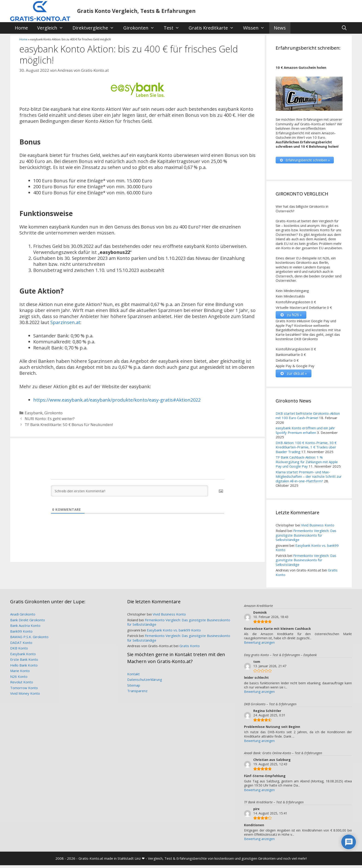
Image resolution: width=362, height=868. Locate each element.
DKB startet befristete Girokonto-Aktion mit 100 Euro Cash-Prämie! (308, 418)
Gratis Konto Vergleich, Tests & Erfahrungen (136, 11)
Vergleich (53, 28)
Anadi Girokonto (23, 617)
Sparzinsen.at (65, 322)
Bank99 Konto (21, 634)
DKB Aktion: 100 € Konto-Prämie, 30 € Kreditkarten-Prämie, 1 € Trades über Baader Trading (306, 450)
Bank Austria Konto (25, 628)
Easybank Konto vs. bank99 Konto (307, 550)
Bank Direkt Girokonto (28, 623)
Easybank (34, 413)
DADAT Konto (21, 645)
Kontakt (133, 677)
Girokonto (53, 413)
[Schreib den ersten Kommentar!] (130, 491)
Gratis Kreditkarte (214, 28)
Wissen (256, 28)
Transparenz (137, 694)
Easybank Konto (23, 657)
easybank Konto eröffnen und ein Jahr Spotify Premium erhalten (305, 433)
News (280, 28)
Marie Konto (20, 673)
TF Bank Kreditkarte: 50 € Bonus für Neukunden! (69, 425)
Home (21, 28)
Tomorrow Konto (24, 691)
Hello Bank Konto (24, 668)
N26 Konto (19, 679)
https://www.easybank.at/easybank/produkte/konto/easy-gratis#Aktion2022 (117, 400)
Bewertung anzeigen (259, 645)
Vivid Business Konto (318, 528)
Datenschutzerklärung (145, 682)
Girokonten (141, 28)
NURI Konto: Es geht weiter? (50, 419)
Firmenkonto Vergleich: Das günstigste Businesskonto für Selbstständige (306, 538)
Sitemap (134, 688)
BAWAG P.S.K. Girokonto (29, 640)
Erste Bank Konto (24, 662)
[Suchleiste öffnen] (344, 28)
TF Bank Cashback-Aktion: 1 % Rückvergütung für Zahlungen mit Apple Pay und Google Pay (307, 464)
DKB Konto (19, 651)
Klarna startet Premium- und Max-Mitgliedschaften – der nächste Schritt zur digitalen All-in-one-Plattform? (309, 479)
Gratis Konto (190, 649)
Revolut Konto (22, 685)
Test (174, 28)
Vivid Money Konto (25, 696)
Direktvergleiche (96, 28)
